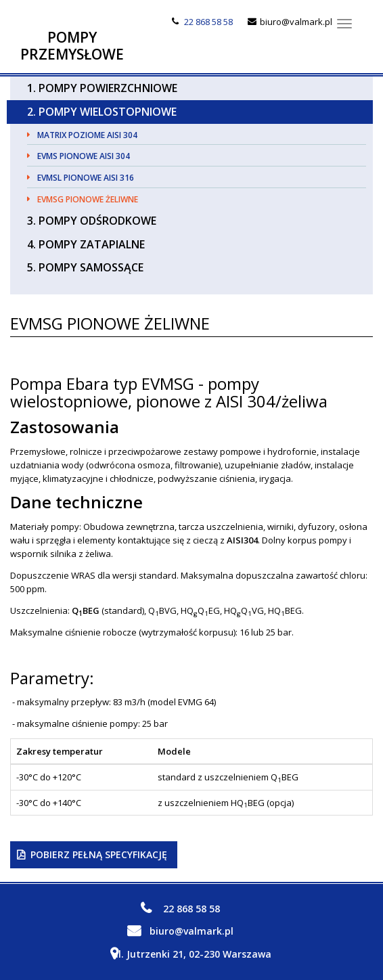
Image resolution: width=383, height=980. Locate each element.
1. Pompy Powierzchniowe (102, 88)
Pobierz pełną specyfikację (99, 854)
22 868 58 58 (208, 22)
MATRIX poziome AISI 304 (87, 135)
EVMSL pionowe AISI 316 (86, 178)
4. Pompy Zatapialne (86, 244)
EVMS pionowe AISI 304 (84, 156)
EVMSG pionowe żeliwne (88, 199)
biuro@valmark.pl (296, 22)
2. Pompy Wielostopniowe (102, 112)
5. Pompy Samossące (85, 267)
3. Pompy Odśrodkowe (92, 221)
